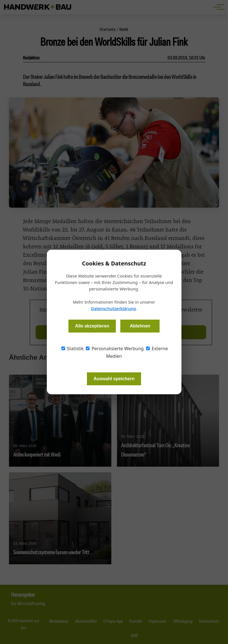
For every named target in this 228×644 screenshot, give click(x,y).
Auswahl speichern (114, 379)
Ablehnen (140, 326)
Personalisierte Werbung (115, 349)
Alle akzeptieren (92, 326)
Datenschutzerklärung (113, 308)
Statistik (73, 349)
